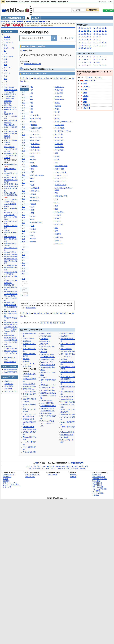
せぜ (24, 236)
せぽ (24, 279)
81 (22, 81)
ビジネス (7, 37)
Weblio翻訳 (96, 481)
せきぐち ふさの (61, 185)
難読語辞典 (27, 341)
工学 (6, 54)
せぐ (24, 220)
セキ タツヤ (35, 141)
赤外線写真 (59, 90)
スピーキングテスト (11, 391)
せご (24, 225)
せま (24, 172)
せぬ (24, 151)
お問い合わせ (31, 308)
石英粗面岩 (35, 201)
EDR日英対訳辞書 (29, 399)
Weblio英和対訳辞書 (68, 414)
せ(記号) (25, 295)
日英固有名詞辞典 (67, 397)
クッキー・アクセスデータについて (12, 486)
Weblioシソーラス (47, 362)
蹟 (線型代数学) (37, 128)
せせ (24, 127)
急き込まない (60, 212)
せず (24, 234)
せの (24, 156)
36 (55, 78)
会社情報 (73, 475)
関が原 (57, 118)
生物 (6, 76)
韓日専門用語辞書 (67, 435)
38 (61, 78)
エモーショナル (89, 80)
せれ (24, 201)
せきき (57, 159)
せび (24, 258)
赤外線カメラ (60, 87)
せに (24, 148)
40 (68, 78)
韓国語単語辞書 (46, 413)
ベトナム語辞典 (98, 493)
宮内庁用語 (64, 336)
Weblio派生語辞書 (67, 399)
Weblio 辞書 (5, 21)
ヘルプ (110, 2)
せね (24, 153)
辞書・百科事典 (18, 21)
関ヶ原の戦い (60, 141)
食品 (6, 79)
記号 (98, 62)
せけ (24, 113)
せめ (24, 180)
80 (73, 78)
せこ (24, 116)
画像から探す (30, 477)
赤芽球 (57, 103)
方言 (6, 84)
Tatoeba (43, 378)
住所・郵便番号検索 (68, 354)
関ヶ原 (57, 112)
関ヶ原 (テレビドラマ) (63, 131)
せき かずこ (35, 131)
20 (45, 323)
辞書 (3, 2)
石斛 (56, 209)
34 (48, 78)
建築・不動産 (9, 56)
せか (24, 105)
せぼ (24, 266)
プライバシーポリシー (11, 483)
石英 (33, 185)
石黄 (33, 207)
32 (41, 78)
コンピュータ (9, 42)
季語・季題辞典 (66, 349)
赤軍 (56, 193)
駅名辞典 (44, 349)
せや (24, 185)
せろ (24, 204)
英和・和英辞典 (24, 2)
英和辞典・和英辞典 (100, 479)
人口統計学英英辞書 (11, 294)
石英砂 (33, 194)
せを (24, 210)
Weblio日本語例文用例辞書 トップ (13, 18)
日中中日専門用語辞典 (48, 406)
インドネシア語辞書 (11, 340)
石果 (33, 213)
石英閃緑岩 (35, 197)
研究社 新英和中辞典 (11, 184)
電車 (6, 45)
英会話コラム (9, 381)
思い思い (87, 87)
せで (24, 250)
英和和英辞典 (79, 463)
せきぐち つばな (61, 178)
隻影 (33, 182)
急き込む (58, 218)
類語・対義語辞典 (12, 2)
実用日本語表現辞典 (11, 90)
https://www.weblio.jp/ (32, 64)
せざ (24, 228)
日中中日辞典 (35, 2)
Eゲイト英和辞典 (29, 384)
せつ (24, 137)
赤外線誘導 (59, 93)
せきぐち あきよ (61, 172)
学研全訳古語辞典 (29, 452)
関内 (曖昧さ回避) (37, 175)
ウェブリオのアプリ (33, 475)
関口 (56, 163)
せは (24, 159)
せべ (24, 263)
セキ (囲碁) (35, 115)
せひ (24, 161)
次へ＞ (26, 81)
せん (24, 212)
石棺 (33, 226)
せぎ (24, 218)
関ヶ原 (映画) (60, 125)
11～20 (90, 77)
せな (24, 145)
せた (24, 132)
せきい (33, 159)
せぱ (24, 268)
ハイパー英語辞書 (29, 386)
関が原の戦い (60, 147)
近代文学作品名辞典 (68, 351)
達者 (85, 99)
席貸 (33, 219)
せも (24, 183)
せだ (24, 242)
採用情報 (73, 477)
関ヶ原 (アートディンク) (64, 122)
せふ (24, 164)
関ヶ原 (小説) (60, 128)
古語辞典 (54, 2)
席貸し (57, 109)
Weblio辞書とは (9, 475)
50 (54, 323)
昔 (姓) (33, 122)
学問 (6, 59)
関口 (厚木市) (60, 169)
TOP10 (80, 77)
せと (24, 143)
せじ (24, 231)
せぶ (24, 260)
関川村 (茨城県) (37, 223)
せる (24, 199)
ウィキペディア (66, 357)
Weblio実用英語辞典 (48, 367)
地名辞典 (26, 359)
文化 (6, 62)
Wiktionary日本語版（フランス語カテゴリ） (48, 423)
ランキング (36, 18)
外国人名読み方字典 (11, 121)
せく (24, 111)
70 (61, 323)
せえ (24, 100)
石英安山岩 (35, 188)
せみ (24, 175)
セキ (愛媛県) (36, 118)
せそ (24, 129)
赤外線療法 (59, 96)
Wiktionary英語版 (46, 401)
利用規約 (6, 481)
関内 (33, 172)
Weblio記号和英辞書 (11, 254)
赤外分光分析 (60, 100)
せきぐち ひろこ (61, 182)
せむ (24, 177)
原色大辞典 (44, 339)
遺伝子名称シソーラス (48, 385)
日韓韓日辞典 (45, 2)
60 (57, 323)
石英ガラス (35, 191)
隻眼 (56, 153)
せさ (24, 119)
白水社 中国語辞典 (47, 403)
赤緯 (33, 156)
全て (3, 34)
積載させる (59, 237)
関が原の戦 (59, 137)
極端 (85, 93)
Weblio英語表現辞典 (68, 402)
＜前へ (23, 78)
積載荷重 (58, 234)
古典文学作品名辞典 (48, 347)
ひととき (87, 105)
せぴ (24, 271)
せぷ (24, 274)
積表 (33, 210)
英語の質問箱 (9, 386)
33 (45, 78)
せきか (33, 216)
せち (24, 135)
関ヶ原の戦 (59, 134)
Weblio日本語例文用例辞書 (35, 21)
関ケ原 (57, 115)
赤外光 (33, 238)
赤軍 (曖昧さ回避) (61, 196)
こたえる (87, 108)
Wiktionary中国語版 (67, 432)
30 (35, 78)
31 (38, 78)
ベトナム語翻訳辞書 (11, 349)
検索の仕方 (7, 477)
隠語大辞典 (44, 344)
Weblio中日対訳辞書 (11, 322)
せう (24, 97)
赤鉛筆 (33, 204)
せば (24, 255)
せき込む (58, 221)
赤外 (33, 235)
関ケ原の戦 (59, 144)
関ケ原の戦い (60, 150)
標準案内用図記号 (10, 107)
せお (24, 103)
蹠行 (56, 206)
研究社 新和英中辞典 (48, 365)
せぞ (24, 239)
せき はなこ (35, 144)
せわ (24, 207)
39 (64, 78)
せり (24, 196)
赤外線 (33, 242)
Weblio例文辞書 (29, 427)
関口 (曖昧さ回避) (61, 166)
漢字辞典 (64, 359)
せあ (24, 92)
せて (24, 140)
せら (24, 193)
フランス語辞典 (98, 487)
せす (24, 124)
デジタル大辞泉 (46, 334)
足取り (86, 96)
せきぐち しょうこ (61, 175)
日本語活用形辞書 (67, 334)
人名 (6, 82)
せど (24, 252)
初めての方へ (102, 2)
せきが (33, 232)
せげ (24, 223)
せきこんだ (59, 225)
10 (41, 323)
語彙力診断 (8, 389)
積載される (59, 244)
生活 (6, 65)
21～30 (99, 77)
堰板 (33, 163)
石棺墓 (33, 229)
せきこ (57, 202)
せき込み (58, 215)
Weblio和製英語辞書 (48, 388)
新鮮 (85, 102)
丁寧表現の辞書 (46, 336)
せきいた (34, 166)
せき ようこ (35, 150)
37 (58, 78)
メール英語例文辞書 (48, 390)
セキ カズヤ (35, 134)
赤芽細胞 (58, 106)
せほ (24, 169)
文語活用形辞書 (29, 339)
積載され (58, 240)
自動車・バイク (9, 48)
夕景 (56, 199)
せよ (24, 191)
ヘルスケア (8, 68)
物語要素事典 (45, 341)
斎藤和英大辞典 (29, 419)
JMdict (43, 370)
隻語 (56, 228)
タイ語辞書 (64, 437)
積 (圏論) (34, 125)
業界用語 (7, 40)
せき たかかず (36, 137)
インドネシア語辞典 (100, 489)
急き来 (57, 156)
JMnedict (26, 402)
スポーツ (7, 73)
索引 (28, 18)
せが (24, 215)
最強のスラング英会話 (48, 393)
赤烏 (33, 169)
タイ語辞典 (96, 491)
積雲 (33, 178)
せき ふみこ (35, 147)
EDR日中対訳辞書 (29, 429)
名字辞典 (26, 361)
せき (24, 108)
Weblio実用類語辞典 (48, 359)
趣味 (6, 70)
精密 (85, 83)
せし (24, 121)
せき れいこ (35, 153)
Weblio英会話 (9, 384)
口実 (85, 90)
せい (24, 95)
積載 (56, 231)
